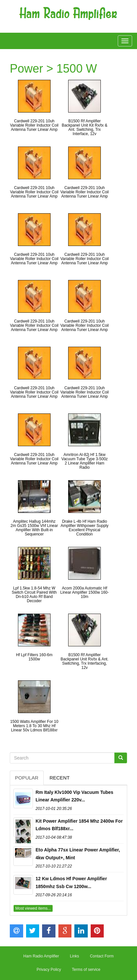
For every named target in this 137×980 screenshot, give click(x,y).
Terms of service (86, 970)
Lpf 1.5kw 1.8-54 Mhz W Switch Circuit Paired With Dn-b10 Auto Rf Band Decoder (34, 595)
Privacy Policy (49, 970)
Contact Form (102, 956)
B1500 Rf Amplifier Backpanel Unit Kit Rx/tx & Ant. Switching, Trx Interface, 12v (84, 128)
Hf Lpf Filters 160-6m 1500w (34, 657)
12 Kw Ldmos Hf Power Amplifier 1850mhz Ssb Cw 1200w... (71, 883)
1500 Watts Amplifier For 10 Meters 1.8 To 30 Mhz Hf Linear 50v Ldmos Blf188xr (34, 726)
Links (74, 956)
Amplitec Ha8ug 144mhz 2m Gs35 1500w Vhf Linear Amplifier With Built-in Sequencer (34, 528)
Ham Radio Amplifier (41, 956)
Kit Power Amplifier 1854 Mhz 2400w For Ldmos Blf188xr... (79, 825)
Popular (27, 778)
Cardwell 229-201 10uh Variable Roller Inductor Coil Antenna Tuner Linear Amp (34, 125)
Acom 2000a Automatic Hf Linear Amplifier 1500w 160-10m (85, 592)
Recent (60, 778)
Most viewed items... (33, 908)
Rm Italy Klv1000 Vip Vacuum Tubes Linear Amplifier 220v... (74, 796)
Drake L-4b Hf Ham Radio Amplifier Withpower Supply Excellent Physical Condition (85, 528)
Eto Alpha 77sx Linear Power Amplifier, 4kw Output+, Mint (78, 854)
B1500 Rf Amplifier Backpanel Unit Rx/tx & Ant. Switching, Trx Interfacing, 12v (85, 661)
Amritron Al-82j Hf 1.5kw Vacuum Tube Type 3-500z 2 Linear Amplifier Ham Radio (84, 461)
